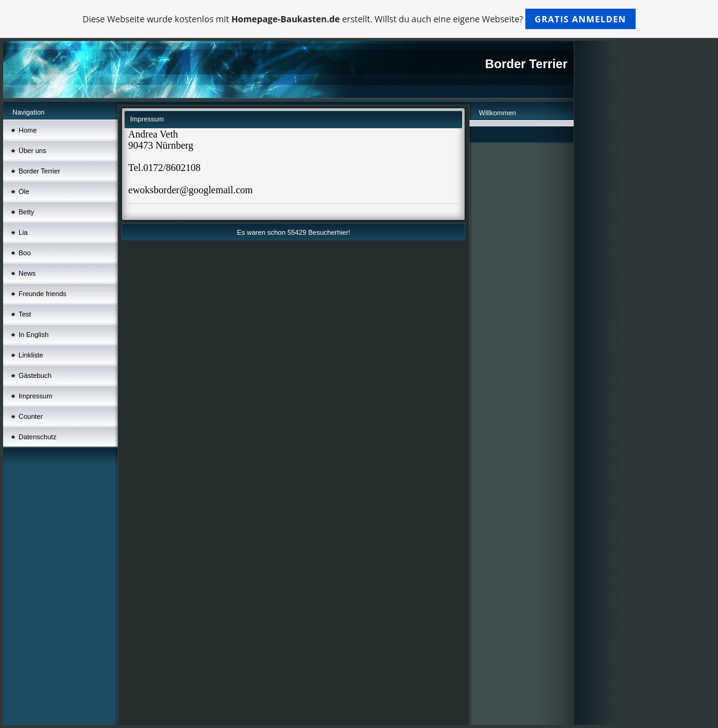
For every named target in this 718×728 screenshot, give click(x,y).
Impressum (35, 396)
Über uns (33, 151)
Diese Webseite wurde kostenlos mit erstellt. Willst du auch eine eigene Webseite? (359, 19)
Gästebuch (35, 375)
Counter (31, 416)
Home (28, 130)
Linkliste (31, 355)
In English (33, 335)
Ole (24, 191)
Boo (25, 253)
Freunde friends (42, 294)
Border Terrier (39, 171)
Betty (26, 212)
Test (25, 314)
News (27, 273)
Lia (23, 232)
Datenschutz (37, 437)
